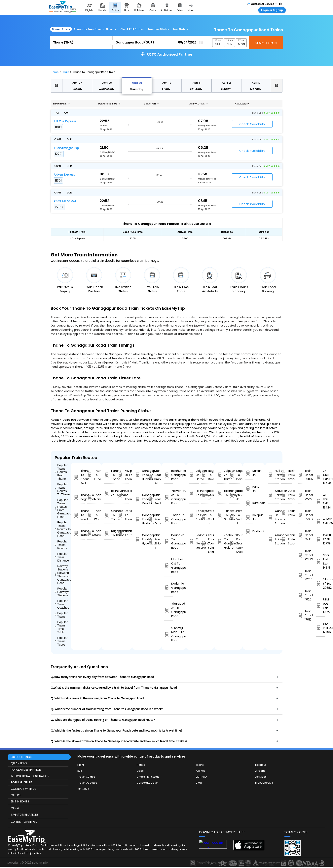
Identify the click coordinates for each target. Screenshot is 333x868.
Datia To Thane (123, 515)
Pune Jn (249, 489)
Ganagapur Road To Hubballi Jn (140, 475)
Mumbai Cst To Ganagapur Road (168, 566)
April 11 (197, 83)
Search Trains (61, 29)
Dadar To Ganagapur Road (168, 588)
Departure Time (109, 104)
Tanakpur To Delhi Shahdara (194, 515)
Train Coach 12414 (301, 535)
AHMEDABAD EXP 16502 (320, 521)
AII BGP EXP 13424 (320, 501)
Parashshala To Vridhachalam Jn (206, 517)
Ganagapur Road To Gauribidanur (140, 499)
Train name (61, 104)
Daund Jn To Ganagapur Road (168, 541)
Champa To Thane (110, 515)
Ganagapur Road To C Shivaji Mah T (153, 541)
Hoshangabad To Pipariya (194, 493)
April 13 (256, 83)
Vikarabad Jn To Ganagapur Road (168, 610)
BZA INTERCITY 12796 (320, 628)
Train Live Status (158, 29)
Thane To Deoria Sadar (79, 477)
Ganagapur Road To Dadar (153, 519)
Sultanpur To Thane (123, 533)
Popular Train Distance (62, 557)
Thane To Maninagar (93, 497)
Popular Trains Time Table (61, 627)
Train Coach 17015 (301, 615)
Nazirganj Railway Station (286, 475)
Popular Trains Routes (61, 545)
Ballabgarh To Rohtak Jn (206, 495)
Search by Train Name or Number (95, 29)
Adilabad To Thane (123, 495)
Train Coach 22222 (301, 495)
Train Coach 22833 (301, 555)
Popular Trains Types (61, 641)
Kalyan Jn (249, 473)
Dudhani (249, 531)
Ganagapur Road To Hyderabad (140, 539)
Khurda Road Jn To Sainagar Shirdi (206, 543)
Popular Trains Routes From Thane (61, 472)
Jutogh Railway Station (286, 495)
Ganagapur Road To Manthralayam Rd (153, 477)
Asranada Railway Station (273, 539)
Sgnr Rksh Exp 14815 (320, 561)
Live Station (181, 29)
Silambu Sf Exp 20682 (320, 584)
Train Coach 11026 (301, 595)
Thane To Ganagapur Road (168, 519)
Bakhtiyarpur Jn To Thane (110, 493)
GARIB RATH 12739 (320, 539)
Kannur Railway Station (286, 539)
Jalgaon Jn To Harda (194, 475)
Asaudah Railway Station (273, 495)
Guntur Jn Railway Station (273, 517)
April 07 (77, 83)
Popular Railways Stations (62, 592)
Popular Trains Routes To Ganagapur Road (63, 529)
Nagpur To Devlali (206, 475)
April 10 (167, 83)
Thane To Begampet (79, 497)
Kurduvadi (249, 503)
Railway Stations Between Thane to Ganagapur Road (63, 574)
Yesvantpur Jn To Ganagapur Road (168, 497)
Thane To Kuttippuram (79, 533)
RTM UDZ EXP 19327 (320, 606)
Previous (56, 86)
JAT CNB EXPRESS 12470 (320, 477)
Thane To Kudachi (93, 475)
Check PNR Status (132, 29)
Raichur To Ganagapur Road (168, 475)
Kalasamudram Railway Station (286, 513)
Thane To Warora (93, 515)
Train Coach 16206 (301, 575)
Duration (151, 104)
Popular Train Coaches (62, 604)
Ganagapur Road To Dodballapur (153, 499)
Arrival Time (199, 104)
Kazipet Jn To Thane (123, 475)
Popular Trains (61, 615)
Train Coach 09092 (301, 475)
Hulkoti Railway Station (273, 475)
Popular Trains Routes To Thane (62, 489)
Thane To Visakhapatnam (93, 533)
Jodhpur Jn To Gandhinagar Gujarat (194, 541)
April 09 (137, 83)
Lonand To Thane (110, 475)
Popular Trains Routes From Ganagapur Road (63, 508)
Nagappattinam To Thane (110, 533)
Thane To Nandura (79, 515)
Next (277, 86)
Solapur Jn (249, 517)
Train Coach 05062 (301, 515)
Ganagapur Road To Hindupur (140, 519)
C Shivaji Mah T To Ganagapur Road (168, 634)
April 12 (226, 83)
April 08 (107, 83)
